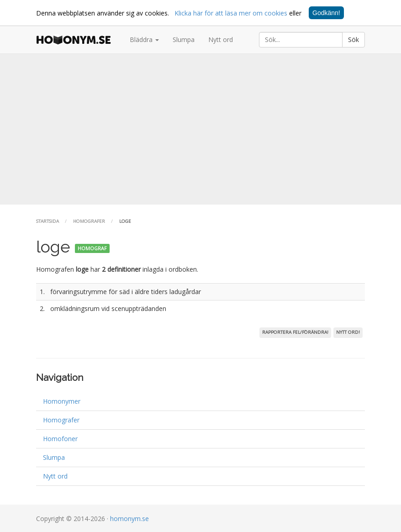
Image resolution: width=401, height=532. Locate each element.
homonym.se (129, 519)
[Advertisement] (200, 129)
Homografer (89, 221)
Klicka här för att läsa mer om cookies (231, 13)
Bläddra (144, 40)
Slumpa (184, 40)
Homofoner (60, 439)
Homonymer (62, 401)
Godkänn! (326, 13)
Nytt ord (221, 40)
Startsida (47, 221)
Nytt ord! (348, 332)
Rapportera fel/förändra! (295, 332)
